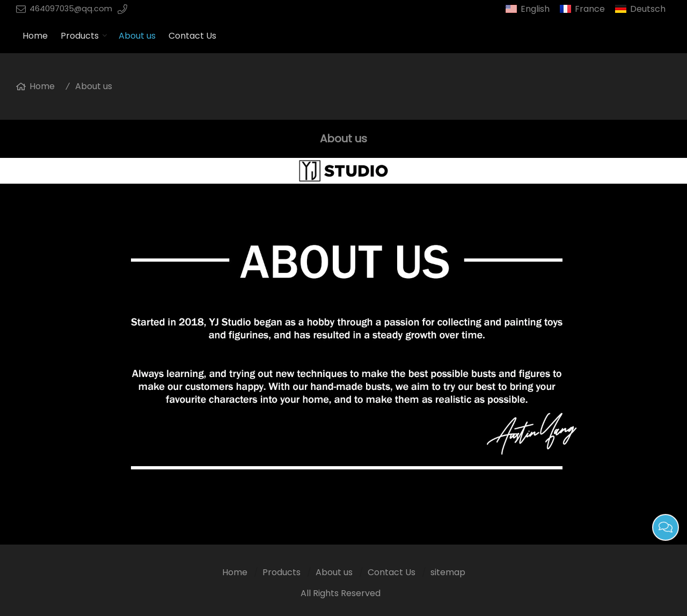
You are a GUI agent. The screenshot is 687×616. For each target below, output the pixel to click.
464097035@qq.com (71, 9)
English (535, 9)
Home (35, 36)
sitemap (448, 572)
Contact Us (192, 36)
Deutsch (648, 9)
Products (80, 36)
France (590, 9)
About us (137, 36)
